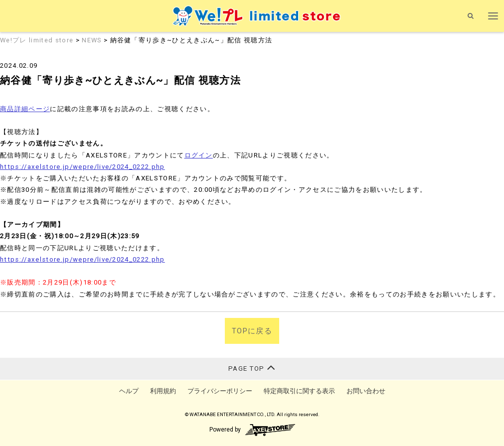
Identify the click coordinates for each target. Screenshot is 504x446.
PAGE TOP (252, 368)
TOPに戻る (252, 331)
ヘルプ (129, 391)
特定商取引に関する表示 (299, 391)
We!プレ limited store (38, 40)
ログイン (199, 155)
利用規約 (163, 391)
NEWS (91, 40)
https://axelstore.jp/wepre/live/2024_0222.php (83, 167)
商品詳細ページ (25, 109)
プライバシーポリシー (220, 391)
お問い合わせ (366, 391)
